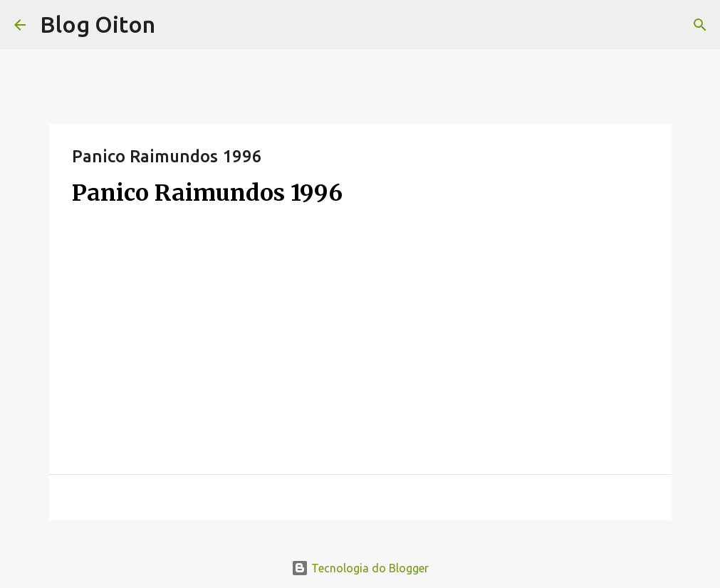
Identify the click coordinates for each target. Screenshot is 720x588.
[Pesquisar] (700, 25)
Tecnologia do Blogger (360, 568)
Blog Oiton (98, 24)
